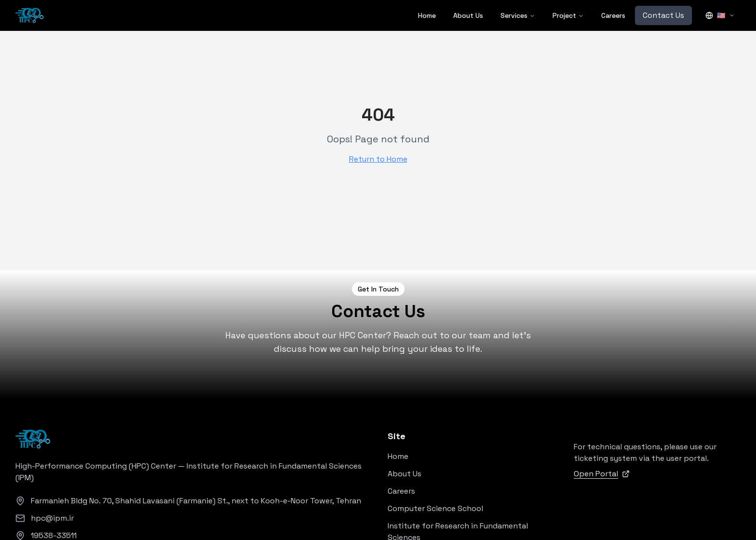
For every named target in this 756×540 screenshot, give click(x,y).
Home (427, 15)
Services (518, 15)
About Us (468, 15)
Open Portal (602, 474)
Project (568, 15)
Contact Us (663, 15)
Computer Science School (435, 508)
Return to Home (378, 159)
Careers (613, 15)
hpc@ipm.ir (52, 518)
